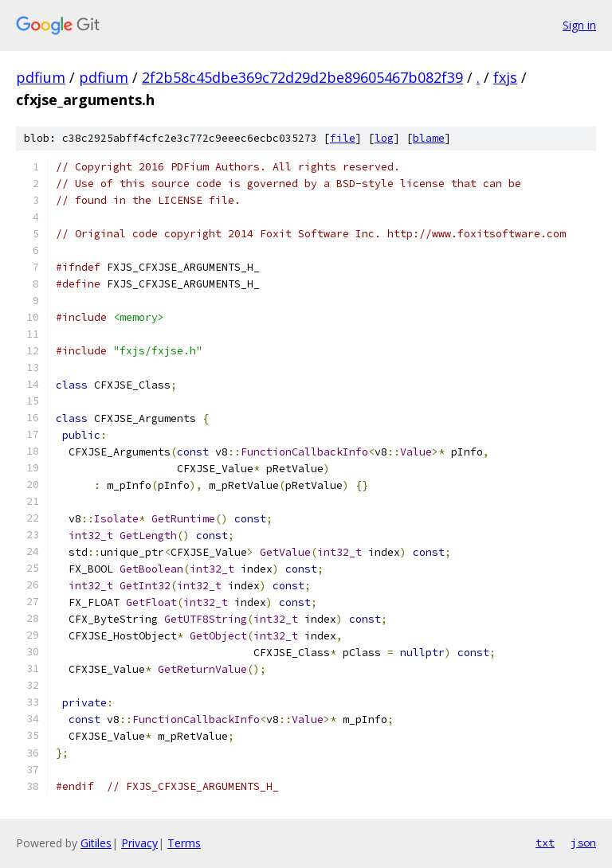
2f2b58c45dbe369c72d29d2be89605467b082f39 (302, 77)
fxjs (505, 77)
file (343, 138)
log (384, 138)
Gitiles (96, 843)
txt (545, 843)
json (583, 843)
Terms (184, 843)
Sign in (579, 25)
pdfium (41, 77)
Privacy (139, 843)
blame (429, 138)
